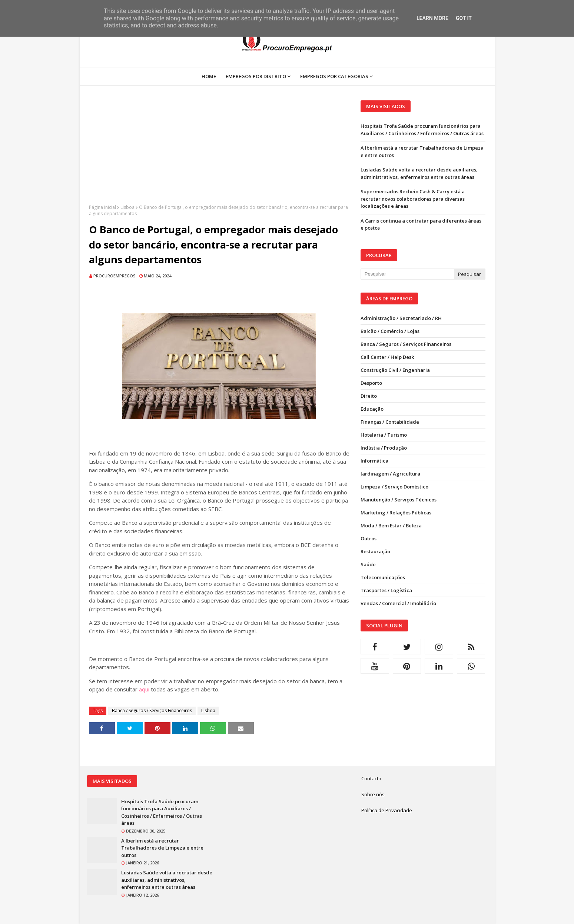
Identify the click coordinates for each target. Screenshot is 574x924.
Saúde (368, 564)
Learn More (432, 18)
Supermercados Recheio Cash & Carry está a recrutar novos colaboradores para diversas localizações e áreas (413, 199)
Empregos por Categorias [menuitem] (334, 76)
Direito (369, 396)
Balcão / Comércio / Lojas (390, 331)
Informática (374, 461)
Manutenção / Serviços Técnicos (399, 500)
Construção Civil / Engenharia (395, 370)
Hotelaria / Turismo (384, 435)
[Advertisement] (219, 152)
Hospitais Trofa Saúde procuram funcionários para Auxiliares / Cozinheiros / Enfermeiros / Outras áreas (422, 130)
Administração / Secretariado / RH (401, 318)
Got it (464, 18)
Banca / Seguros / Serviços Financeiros (152, 710)
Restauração (375, 551)
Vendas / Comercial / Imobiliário (398, 603)
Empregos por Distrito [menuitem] (256, 76)
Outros (369, 538)
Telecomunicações (383, 577)
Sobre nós (373, 794)
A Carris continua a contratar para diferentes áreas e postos (421, 224)
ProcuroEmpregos (115, 276)
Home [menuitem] (209, 76)
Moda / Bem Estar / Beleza (391, 526)
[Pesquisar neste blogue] (407, 274)
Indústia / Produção (384, 448)
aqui (144, 689)
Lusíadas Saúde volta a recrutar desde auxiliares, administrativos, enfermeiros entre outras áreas (419, 173)
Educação (372, 409)
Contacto (371, 778)
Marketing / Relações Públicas (396, 513)
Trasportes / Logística (386, 590)
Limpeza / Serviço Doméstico (394, 487)
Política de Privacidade (387, 810)
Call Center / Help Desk (387, 357)
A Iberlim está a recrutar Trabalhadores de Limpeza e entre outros (422, 151)
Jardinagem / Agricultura (390, 474)
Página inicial (102, 207)
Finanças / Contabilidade (390, 422)
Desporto (371, 383)
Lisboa (127, 207)
